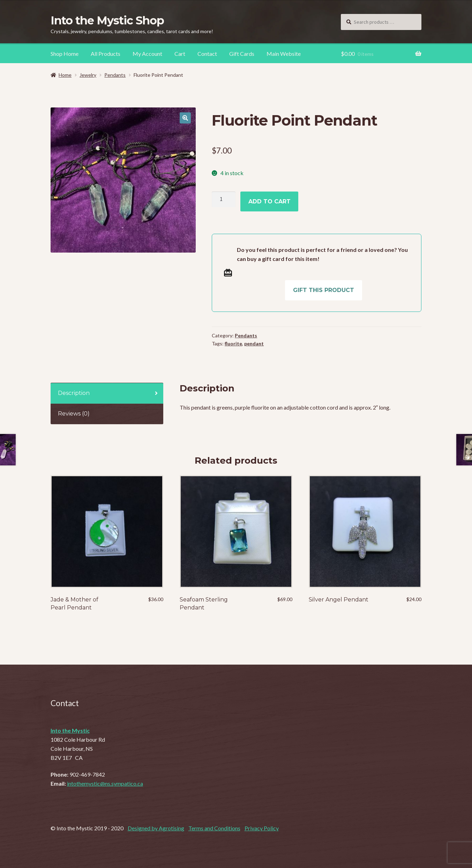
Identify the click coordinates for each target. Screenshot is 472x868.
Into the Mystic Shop (107, 20)
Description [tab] (74, 393)
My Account (147, 54)
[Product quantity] (224, 200)
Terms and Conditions (214, 828)
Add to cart (269, 201)
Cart (180, 54)
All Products (106, 54)
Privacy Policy (262, 828)
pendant (254, 343)
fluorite (233, 343)
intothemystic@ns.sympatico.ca (105, 783)
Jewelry (88, 75)
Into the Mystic (70, 730)
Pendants (115, 75)
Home (65, 75)
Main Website (284, 54)
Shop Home (65, 54)
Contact (207, 54)
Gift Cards (242, 54)
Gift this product (324, 290)
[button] (185, 118)
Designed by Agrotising (156, 828)
